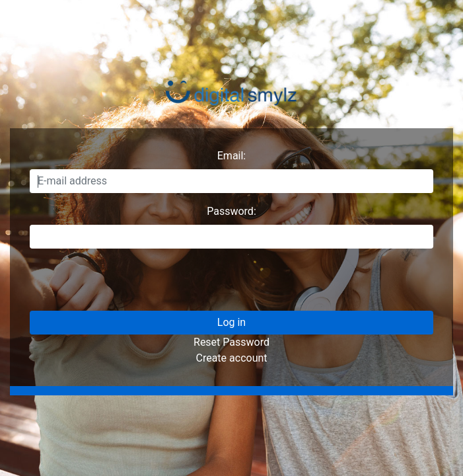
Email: (231, 156)
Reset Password (231, 342)
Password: (231, 211)
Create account (231, 358)
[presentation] (130, 285)
